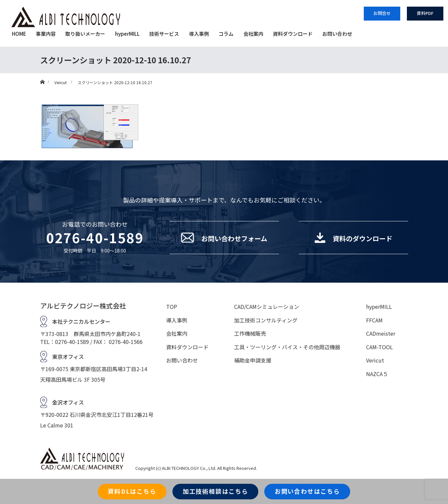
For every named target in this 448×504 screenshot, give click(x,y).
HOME (19, 34)
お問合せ (382, 13)
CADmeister (381, 333)
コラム (226, 34)
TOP (172, 307)
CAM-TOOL (380, 347)
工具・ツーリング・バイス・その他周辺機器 (287, 347)
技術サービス (164, 34)
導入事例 (199, 34)
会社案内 (253, 34)
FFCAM (374, 320)
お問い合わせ (337, 34)
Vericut (375, 360)
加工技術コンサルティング (266, 320)
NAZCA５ (377, 374)
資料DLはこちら (132, 491)
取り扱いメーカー (85, 34)
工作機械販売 (250, 333)
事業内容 (46, 34)
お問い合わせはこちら (307, 491)
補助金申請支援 (253, 360)
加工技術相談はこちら (216, 491)
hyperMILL (127, 34)
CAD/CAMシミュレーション (267, 307)
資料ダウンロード (293, 34)
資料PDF (425, 13)
